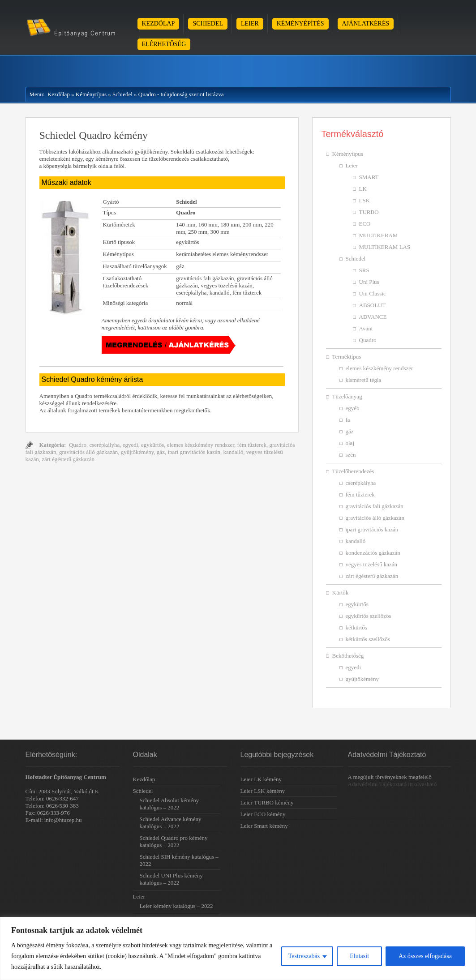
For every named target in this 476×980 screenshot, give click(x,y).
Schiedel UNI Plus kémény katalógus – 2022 (171, 879)
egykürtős (152, 445)
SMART (369, 177)
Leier (250, 24)
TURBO (369, 212)
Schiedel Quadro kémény (94, 135)
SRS (364, 270)
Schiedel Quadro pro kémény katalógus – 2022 (174, 841)
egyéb (353, 408)
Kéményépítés (300, 24)
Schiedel (208, 24)
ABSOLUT (373, 305)
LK (363, 189)
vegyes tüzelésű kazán (372, 564)
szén (351, 455)
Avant (366, 328)
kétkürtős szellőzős (368, 639)
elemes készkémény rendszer (201, 445)
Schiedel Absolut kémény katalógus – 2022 (169, 804)
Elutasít (359, 956)
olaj (350, 443)
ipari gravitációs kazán (194, 452)
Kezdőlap (159, 24)
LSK (365, 200)
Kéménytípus (91, 94)
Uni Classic (373, 293)
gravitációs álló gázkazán (88, 452)
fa (348, 420)
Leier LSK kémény (263, 791)
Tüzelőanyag (347, 396)
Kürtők (341, 593)
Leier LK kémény (261, 779)
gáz (161, 452)
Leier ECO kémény (263, 814)
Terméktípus (347, 357)
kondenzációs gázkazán (373, 553)
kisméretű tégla (364, 380)
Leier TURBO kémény (267, 802)
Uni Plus (369, 282)
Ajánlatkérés (366, 24)
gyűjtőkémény (137, 452)
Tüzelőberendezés (353, 471)
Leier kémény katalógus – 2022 (176, 906)
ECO (365, 224)
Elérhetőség (164, 44)
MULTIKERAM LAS (385, 247)
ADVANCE (373, 317)
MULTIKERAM (379, 235)
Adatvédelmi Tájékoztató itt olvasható (392, 784)
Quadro (78, 445)
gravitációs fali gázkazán (375, 506)
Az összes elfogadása (425, 956)
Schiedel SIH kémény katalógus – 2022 (179, 860)
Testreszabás (304, 956)
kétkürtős (356, 627)
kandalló (234, 452)
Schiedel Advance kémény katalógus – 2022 (171, 823)
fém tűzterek (252, 445)
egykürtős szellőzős (369, 616)
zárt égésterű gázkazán (68, 459)
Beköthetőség (348, 656)
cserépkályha (104, 445)
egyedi (131, 445)
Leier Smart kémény (264, 826)
